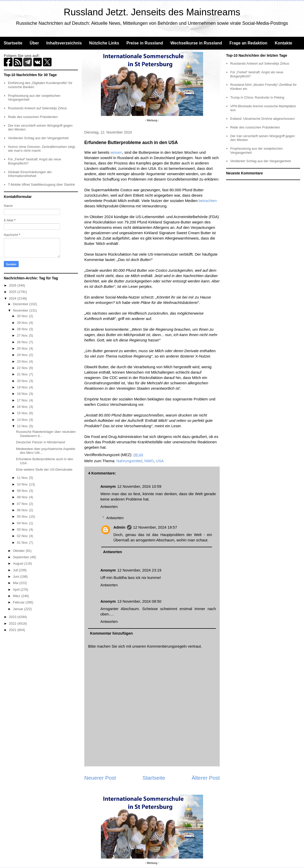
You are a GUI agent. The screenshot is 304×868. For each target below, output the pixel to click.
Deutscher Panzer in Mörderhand (41, 442)
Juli (16, 570)
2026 (13, 285)
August (19, 563)
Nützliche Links (104, 43)
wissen (116, 152)
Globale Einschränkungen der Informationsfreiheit (30, 174)
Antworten (109, 507)
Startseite (13, 43)
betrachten (208, 201)
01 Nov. (23, 543)
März (17, 596)
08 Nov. (23, 497)
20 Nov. (23, 381)
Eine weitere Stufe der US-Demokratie (44, 469)
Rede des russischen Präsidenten (33, 117)
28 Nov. (23, 329)
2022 (13, 623)
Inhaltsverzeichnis (64, 43)
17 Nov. (23, 400)
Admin (119, 527)
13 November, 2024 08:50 (139, 601)
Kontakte (283, 43)
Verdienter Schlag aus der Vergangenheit (38, 138)
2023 (13, 617)
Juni (16, 576)
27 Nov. (23, 335)
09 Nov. (23, 491)
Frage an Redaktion (248, 43)
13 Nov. (23, 420)
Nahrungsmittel (129, 461)
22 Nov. (23, 368)
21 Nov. (23, 374)
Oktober (19, 551)
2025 (13, 292)
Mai (16, 583)
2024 (13, 298)
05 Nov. (23, 516)
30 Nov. (23, 316)
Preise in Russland (145, 43)
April (17, 590)
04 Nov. (23, 523)
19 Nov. (23, 387)
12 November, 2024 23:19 (139, 570)
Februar (19, 602)
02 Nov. (23, 536)
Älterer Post (206, 778)
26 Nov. (23, 342)
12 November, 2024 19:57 (155, 527)
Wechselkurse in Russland (196, 43)
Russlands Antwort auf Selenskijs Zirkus (37, 108)
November (21, 310)
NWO (149, 461)
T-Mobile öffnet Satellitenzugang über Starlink (41, 185)
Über (34, 43)
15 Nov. (23, 413)
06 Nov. (23, 510)
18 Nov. (23, 394)
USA (160, 461)
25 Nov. (23, 348)
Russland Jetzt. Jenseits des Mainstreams (152, 12)
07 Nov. (23, 504)
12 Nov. (23, 426)
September (22, 557)
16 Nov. (23, 407)
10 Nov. (23, 484)
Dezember (21, 304)
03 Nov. (23, 530)
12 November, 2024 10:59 (139, 486)
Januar (19, 609)
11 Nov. (23, 478)
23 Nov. (23, 361)
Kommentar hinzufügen (112, 633)
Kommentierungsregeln (167, 646)
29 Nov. (23, 323)
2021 (13, 630)
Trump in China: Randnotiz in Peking (257, 97)
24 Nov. (23, 355)
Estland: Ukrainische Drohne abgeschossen (262, 119)
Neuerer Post (100, 778)
